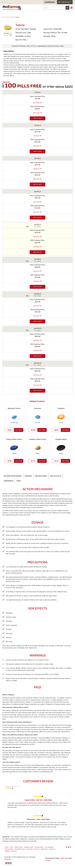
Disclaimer (14, 851)
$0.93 (56, 430)
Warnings (9, 481)
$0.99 (9, 461)
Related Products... (38, 401)
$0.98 (33, 430)
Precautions (41, 476)
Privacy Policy (9, 849)
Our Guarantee (49, 847)
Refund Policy (19, 847)
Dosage (28, 476)
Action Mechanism (13, 476)
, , (38, 800)
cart (66, 2)
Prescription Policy (20, 849)
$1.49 (33, 461)
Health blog (44, 849)
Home (7, 847)
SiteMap (7, 851)
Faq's (11, 847)
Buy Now (19, 430)
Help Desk (29, 849)
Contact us (52, 849)
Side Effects (56, 476)
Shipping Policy (29, 847)
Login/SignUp (50, 2)
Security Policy (39, 847)
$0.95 (9, 430)
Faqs (19, 481)
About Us (36, 849)
